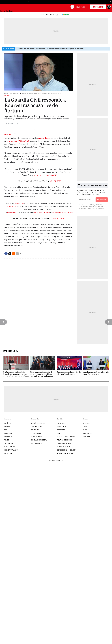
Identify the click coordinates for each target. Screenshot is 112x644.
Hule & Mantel (36, 443)
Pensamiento (10, 437)
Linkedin (87, 430)
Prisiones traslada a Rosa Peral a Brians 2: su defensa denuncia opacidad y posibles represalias (51, 49)
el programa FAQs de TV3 (18, 141)
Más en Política (11, 351)
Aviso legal (62, 427)
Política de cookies (65, 440)
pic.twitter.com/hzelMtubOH (45, 175)
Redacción (8, 134)
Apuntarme (102, 200)
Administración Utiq (65, 453)
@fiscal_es (19, 203)
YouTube (87, 437)
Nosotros (61, 423)
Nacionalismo (22, 130)
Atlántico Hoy (36, 437)
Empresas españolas (65, 447)
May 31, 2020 (55, 181)
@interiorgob (13, 212)
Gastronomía (10, 447)
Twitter (86, 427)
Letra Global (36, 433)
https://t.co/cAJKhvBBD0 (62, 212)
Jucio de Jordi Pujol (17, 2)
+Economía (9, 443)
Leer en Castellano (6, 11)
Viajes (7, 440)
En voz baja (9, 453)
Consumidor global (39, 440)
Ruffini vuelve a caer (77, 2)
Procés (33, 130)
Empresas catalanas (65, 443)
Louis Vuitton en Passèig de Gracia (33, 2)
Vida (6, 430)
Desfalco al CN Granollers (64, 2)
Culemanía (35, 430)
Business (8, 427)
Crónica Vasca (36, 427)
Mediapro (40, 130)
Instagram (88, 433)
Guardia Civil (12, 130)
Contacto (61, 430)
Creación (8, 433)
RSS (58, 433)
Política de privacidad (66, 437)
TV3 (28, 130)
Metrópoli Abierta (38, 423)
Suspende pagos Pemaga (91, 2)
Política (7, 96)
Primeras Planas (11, 450)
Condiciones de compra (67, 450)
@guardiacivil (11, 206)
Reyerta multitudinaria (49, 2)
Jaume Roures (48, 130)
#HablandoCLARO (42, 212)
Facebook (87, 423)
